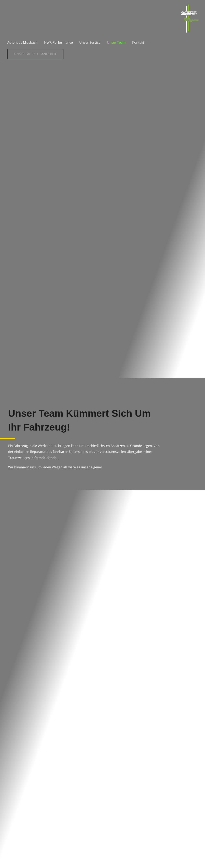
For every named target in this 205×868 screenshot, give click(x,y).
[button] (35, 54)
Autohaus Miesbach (22, 42)
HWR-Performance (58, 42)
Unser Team (116, 42)
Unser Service (90, 42)
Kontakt (138, 42)
